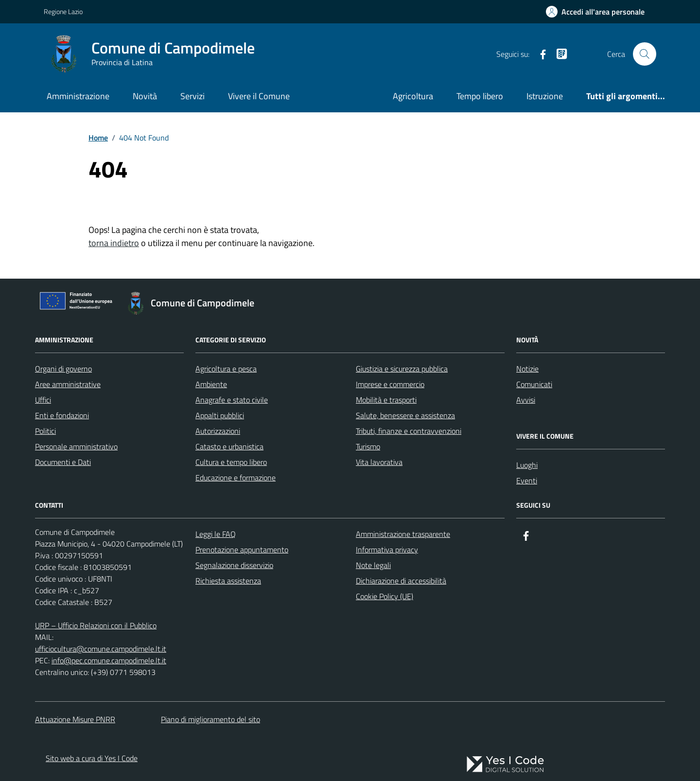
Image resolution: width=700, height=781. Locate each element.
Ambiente (211, 384)
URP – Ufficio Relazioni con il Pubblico (96, 625)
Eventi (527, 480)
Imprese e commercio (390, 384)
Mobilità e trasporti (386, 400)
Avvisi (526, 400)
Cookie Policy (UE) (385, 596)
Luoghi (527, 465)
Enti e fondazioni (62, 415)
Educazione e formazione (236, 478)
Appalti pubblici (220, 415)
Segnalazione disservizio (234, 565)
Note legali (373, 565)
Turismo (368, 446)
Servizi (192, 96)
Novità (145, 96)
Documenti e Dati (63, 462)
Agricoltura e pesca (226, 369)
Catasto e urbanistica (229, 446)
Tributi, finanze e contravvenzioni (409, 431)
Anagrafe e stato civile (232, 400)
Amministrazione (78, 96)
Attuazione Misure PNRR (75, 719)
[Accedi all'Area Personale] (595, 12)
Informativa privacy (387, 550)
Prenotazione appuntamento (242, 550)
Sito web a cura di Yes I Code (92, 758)
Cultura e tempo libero (231, 462)
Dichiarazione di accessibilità (401, 581)
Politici (45, 431)
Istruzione (545, 96)
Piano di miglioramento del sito (210, 719)
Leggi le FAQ (216, 534)
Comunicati (534, 384)
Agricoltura (413, 96)
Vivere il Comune (259, 96)
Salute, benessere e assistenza (405, 415)
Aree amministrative (68, 384)
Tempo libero (480, 96)
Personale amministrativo (76, 446)
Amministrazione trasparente (403, 534)
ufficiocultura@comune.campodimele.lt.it (101, 649)
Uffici (43, 400)
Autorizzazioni (218, 431)
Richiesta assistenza (228, 581)
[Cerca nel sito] (645, 54)
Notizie (527, 369)
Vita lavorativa (379, 462)
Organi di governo (63, 369)
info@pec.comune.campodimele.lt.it (109, 660)
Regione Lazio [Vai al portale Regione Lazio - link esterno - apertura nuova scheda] (63, 11)
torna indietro (114, 243)
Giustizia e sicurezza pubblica (402, 369)
